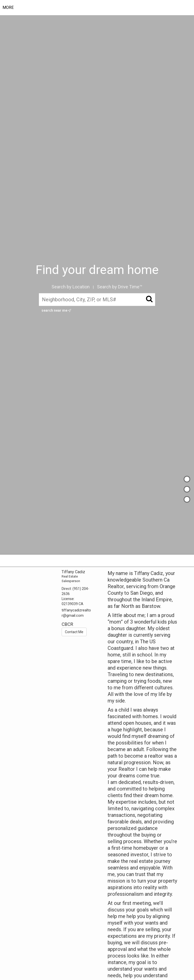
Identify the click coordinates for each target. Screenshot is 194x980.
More (8, 7)
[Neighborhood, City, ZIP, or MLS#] (97, 300)
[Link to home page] (101, 8)
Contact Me (74, 632)
